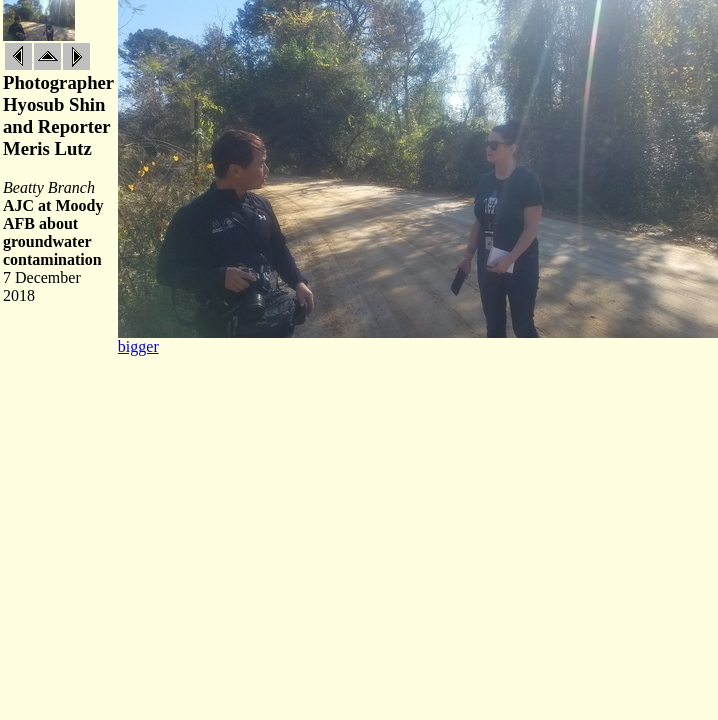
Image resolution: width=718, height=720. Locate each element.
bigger (138, 346)
